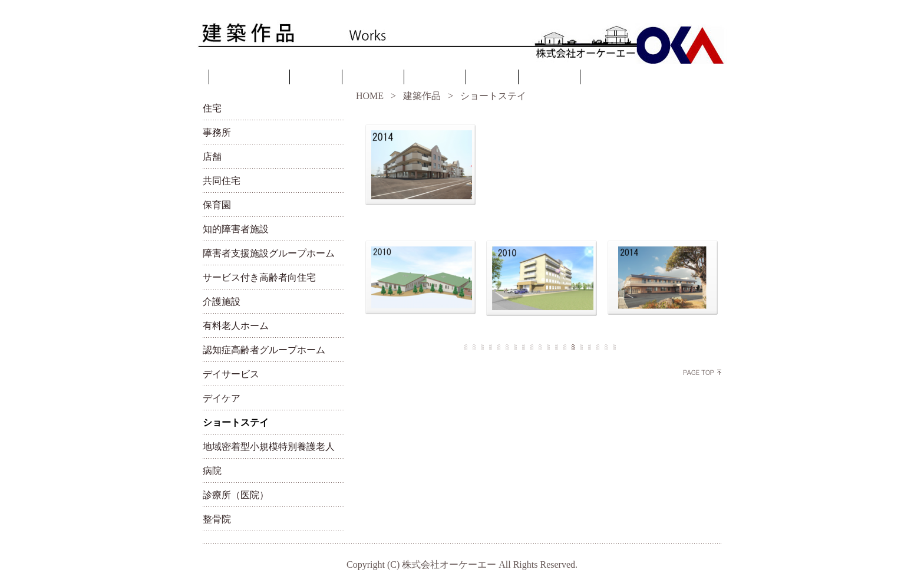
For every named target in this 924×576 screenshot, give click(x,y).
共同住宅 (222, 181)
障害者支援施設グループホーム (269, 253)
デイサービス (231, 374)
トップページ (249, 78)
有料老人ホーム (236, 326)
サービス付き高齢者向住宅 (259, 277)
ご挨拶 (316, 78)
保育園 (217, 205)
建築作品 (435, 78)
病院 (212, 471)
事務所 (217, 132)
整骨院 (217, 519)
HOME (370, 96)
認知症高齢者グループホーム (264, 350)
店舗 (212, 157)
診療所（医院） (236, 495)
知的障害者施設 (236, 229)
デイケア (222, 398)
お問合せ (549, 78)
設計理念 (373, 78)
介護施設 (222, 302)
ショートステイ (236, 422)
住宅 (212, 108)
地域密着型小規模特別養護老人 (269, 447)
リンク (492, 78)
